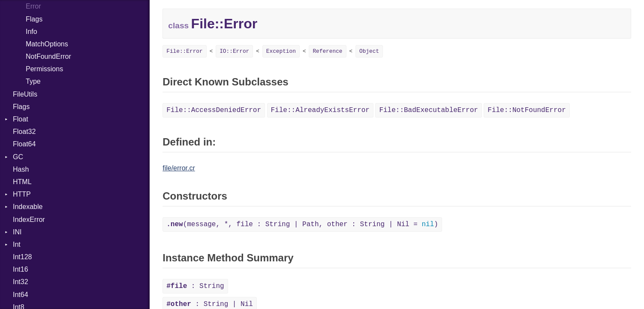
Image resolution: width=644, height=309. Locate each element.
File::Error (184, 51)
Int (17, 244)
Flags (34, 19)
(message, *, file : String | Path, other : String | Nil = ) (302, 224)
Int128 (22, 257)
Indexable (28, 207)
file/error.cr (179, 168)
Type (33, 81)
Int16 (21, 269)
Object (369, 51)
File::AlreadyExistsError (320, 110)
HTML (22, 182)
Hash (21, 169)
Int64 (21, 295)
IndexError (29, 220)
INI (17, 232)
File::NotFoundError (527, 110)
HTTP (22, 194)
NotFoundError (48, 56)
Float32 (24, 132)
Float (21, 119)
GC (18, 157)
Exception (281, 51)
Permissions (44, 69)
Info (32, 32)
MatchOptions (47, 44)
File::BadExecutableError (428, 110)
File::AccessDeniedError (214, 110)
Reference (327, 51)
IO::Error (234, 51)
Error (33, 6)
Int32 (21, 282)
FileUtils (25, 94)
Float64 (24, 144)
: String (195, 286)
